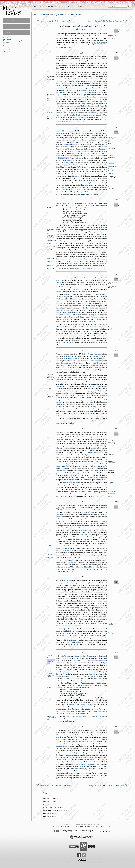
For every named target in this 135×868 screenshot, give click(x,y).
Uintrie (61, 38)
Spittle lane (81, 165)
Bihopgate (97, 468)
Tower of (76, 421)
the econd (91, 192)
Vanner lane (111, 149)
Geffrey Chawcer (67, 230)
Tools (74, 6)
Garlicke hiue (103, 717)
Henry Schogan (61, 208)
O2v (116, 502)
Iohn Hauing (60, 365)
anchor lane (50, 260)
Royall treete (61, 95)
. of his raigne (74, 389)
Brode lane (111, 155)
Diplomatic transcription (13, 48)
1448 (101, 343)
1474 (103, 760)
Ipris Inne (69, 546)
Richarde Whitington (95, 306)
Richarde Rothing (79, 730)
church (70, 144)
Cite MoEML (75, 826)
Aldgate (79, 468)
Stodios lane (80, 185)
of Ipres (85, 546)
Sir (86, 167)
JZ (55, 804)
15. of (51, 237)
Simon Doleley (82, 455)
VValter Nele (92, 733)
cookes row (92, 70)
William (67, 548)
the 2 (98, 393)
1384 (78, 683)
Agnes (79, 361)
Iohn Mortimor (61, 714)
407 (106, 757)
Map (35, 6)
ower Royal (50, 398)
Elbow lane (75, 83)
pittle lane (111, 162)
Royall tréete (77, 115)
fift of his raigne (78, 636)
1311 (58, 672)
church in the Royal (94, 278)
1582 (90, 370)
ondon (79, 206)
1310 (90, 739)
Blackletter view (13, 50)
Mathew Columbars (70, 665)
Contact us (100, 826)
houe (84, 261)
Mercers (59, 327)
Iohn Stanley (67, 742)
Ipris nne (49, 546)
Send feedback (7, 42)
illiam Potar (94, 365)
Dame (75, 299)
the (61, 142)
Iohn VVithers (78, 737)
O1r (116, 274)
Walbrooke (89, 26)
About (81, 6)
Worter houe (50, 263)
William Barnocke (99, 358)
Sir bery (87, 512)
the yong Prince (99, 624)
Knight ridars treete (70, 483)
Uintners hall (89, 169)
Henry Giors (64, 672)
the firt (101, 43)
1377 (99, 590)
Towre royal (67, 555)
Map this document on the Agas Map (13, 41)
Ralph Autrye (78, 702)
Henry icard (79, 151)
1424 (64, 685)
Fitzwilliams (100, 510)
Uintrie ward (90, 119)
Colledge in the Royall (65, 315)
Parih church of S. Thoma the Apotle (112, 495)
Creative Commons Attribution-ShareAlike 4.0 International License (89, 862)
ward (86, 36)
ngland (90, 183)
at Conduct (97, 181)
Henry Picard (103, 149)
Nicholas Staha (77, 742)
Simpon (72, 133)
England (92, 413)
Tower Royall (63, 92)
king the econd (74, 303)
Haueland (59, 608)
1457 (79, 354)
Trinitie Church (88, 106)
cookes (58, 77)
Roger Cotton (61, 711)
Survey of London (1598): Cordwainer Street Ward (106, 21)
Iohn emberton (81, 711)
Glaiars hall (50, 658)
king (103, 395)
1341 (91, 735)
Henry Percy (79, 594)
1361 (94, 742)
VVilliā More (82, 766)
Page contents (9, 20)
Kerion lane (50, 112)
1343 (77, 672)
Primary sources (45, 15)
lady (60, 762)
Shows (62, 6)
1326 (99, 730)
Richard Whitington (95, 301)
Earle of (67, 560)
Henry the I (49, 378)
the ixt (95, 234)
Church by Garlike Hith (89, 117)
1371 (58, 508)
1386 (58, 681)
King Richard (111, 441)
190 (82, 53)
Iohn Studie (65, 185)
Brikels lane (50, 118)
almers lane (50, 259)
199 (82, 727)
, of (79, 464)
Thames (89, 38)
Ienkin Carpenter (81, 317)
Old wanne (102, 263)
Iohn (64, 599)
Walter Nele (99, 462)
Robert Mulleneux (79, 363)
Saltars (102, 530)
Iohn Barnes (80, 505)
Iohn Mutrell (103, 683)
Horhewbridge (91, 97)
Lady (68, 358)
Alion (82, 693)
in (83, 530)
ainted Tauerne (112, 137)
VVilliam (73, 562)
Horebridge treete (92, 453)
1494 (96, 700)
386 (62, 439)
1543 (58, 771)
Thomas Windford (67, 343)
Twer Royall (111, 444)
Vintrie (110, 190)
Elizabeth (91, 636)
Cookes (77, 65)
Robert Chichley (75, 769)
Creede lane (60, 487)
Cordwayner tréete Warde (92, 92)
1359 (106, 455)
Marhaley (90, 537)
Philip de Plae (92, 711)
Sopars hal (49, 677)
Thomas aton (77, 707)
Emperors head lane (83, 133)
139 (74, 681)
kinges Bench (101, 537)
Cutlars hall (111, 454)
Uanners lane (85, 153)
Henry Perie (79, 619)
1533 (87, 368)
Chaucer (49, 229)
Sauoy (81, 601)
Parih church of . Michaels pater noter (112, 284)
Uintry (88, 147)
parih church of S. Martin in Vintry (51, 662)
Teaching (66, 826)
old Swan (86, 86)
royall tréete (77, 269)
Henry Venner (81, 681)
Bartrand (72, 705)
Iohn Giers (104, 147)
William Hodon (71, 685)
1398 (97, 764)
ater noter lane (88, 269)
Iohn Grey (93, 685)
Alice (75, 297)
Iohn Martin (70, 541)
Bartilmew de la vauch (94, 681)
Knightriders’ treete (84, 629)
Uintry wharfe (71, 160)
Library (54, 6)
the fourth (61, 194)
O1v (116, 350)
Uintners (100, 36)
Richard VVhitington (63, 319)
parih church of (99, 661)
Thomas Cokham (94, 356)
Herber (83, 122)
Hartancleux (98, 354)
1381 (91, 746)
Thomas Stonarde (62, 760)
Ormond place (92, 113)
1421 (86, 769)
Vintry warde (82, 29)
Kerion (89, 656)
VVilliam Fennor (102, 709)
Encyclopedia (44, 6)
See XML (7, 32)
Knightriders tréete (92, 101)
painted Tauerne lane (76, 142)
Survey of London (58, 15)
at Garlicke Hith (99, 88)
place (61, 633)
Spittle (97, 535)
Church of (77, 717)
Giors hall (49, 674)
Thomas (65, 674)
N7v (116, 53)
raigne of (74, 187)
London (88, 59)
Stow (68, 6)
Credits (7, 26)
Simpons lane (50, 120)
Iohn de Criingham (63, 737)
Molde (58, 301)
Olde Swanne (50, 265)
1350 (98, 672)
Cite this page (7, 39)
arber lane (50, 117)
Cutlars (73, 477)
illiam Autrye (100, 702)
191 (82, 127)
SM (64, 810)
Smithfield (88, 487)
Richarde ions (102, 742)
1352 (95, 464)
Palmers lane (60, 259)
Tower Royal (50, 804)
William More (61, 192)
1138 (100, 550)
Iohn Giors (85, 672)
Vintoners (51, 241)
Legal (60, 826)
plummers (87, 259)
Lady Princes (52, 395)
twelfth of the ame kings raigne (78, 310)
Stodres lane (111, 164)
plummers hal (50, 262)
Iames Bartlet (80, 709)
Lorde (78, 762)
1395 (99, 766)
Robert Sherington (62, 363)
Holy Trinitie (85, 569)
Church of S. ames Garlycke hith (51, 718)
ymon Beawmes (88, 384)
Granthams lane (100, 81)
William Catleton (83, 685)
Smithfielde (66, 398)
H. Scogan (49, 207)
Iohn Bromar (82, 760)
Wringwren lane (86, 104)
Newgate (64, 468)
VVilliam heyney (96, 363)
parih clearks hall (71, 163)
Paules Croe (84, 535)
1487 (58, 519)
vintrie (88, 206)
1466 (74, 361)
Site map (83, 826)
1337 (64, 735)
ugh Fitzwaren (95, 299)
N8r (116, 127)
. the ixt (52, 237)
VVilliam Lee (70, 714)
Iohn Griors (97, 739)
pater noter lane (51, 268)
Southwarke (60, 471)
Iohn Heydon (74, 370)
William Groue (95, 317)
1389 (67, 769)
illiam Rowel (78, 365)
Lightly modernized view (13, 52)
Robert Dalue (72, 693)
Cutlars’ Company (54, 807)
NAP (60, 798)
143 (97, 683)
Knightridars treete (79, 642)
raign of (90, 336)
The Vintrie (111, 142)
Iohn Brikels (82, 131)
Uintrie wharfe (88, 138)
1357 (58, 169)
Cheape (60, 746)
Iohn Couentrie (70, 317)
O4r (116, 727)
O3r (116, 577)
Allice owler (86, 707)
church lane (111, 150)
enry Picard (67, 183)
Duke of (90, 194)
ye (66, 310)
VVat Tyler (68, 746)
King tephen (50, 555)
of (94, 303)
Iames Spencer (93, 769)
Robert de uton (87, 742)
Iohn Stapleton (103, 711)
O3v (116, 652)
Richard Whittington (63, 282)
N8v (116, 200)
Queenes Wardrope (69, 395)
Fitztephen (90, 65)
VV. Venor (104, 766)
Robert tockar (70, 711)
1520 (63, 368)
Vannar (102, 153)
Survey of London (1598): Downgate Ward (54, 21)
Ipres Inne (71, 629)
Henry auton (65, 508)
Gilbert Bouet (91, 764)
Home (35, 15)
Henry (79, 194)
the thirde (77, 187)
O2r (116, 429)
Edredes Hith (88, 567)
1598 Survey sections (74, 15)
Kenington (111, 623)
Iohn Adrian (82, 181)
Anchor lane (76, 259)
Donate (108, 826)
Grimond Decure (86, 705)
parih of (65, 642)
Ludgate (76, 487)
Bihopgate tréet (67, 165)
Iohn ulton (71, 709)
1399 (101, 663)
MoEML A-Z (91, 826)
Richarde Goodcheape (100, 735)
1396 (58, 510)
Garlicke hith (93, 717)
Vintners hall (113, 167)
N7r (116, 26)
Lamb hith (110, 625)
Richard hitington (63, 297)
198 (82, 652)
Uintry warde (79, 771)
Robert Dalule (103, 685)
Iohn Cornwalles (85, 683)
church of (73, 278)
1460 (91, 358)
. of (99, 43)
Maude (79, 550)
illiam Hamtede (80, 714)
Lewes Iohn (104, 206)
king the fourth (89, 308)
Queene (93, 336)
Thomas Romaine (66, 510)
